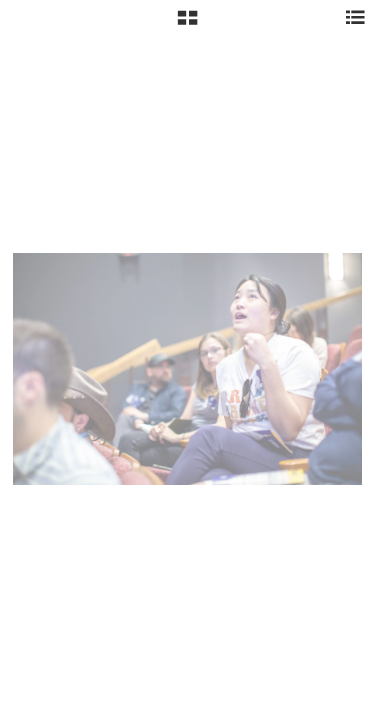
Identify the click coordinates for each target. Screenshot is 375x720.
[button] (187, 25)
